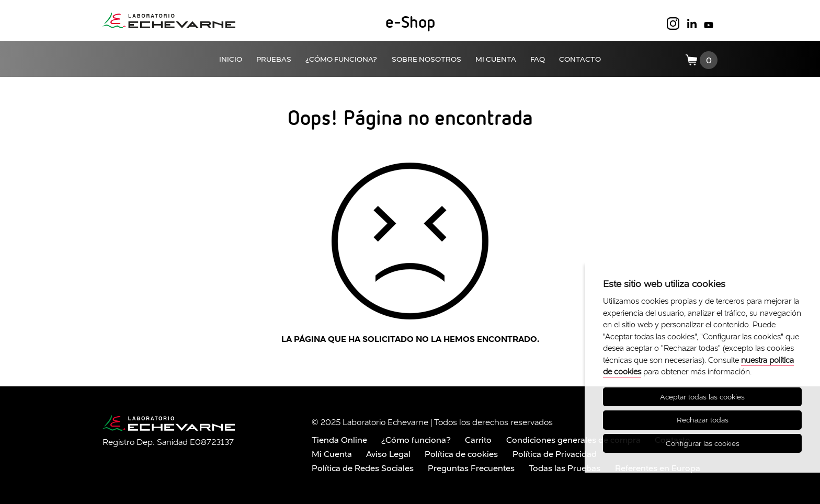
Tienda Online (339, 440)
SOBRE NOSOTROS (426, 59)
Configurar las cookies (703, 443)
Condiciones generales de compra (573, 440)
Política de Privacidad (555, 454)
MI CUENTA (496, 59)
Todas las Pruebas (565, 468)
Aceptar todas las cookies (702, 397)
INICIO (231, 59)
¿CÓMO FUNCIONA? (341, 59)
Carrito (478, 440)
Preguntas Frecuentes (471, 468)
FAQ (538, 59)
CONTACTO (580, 59)
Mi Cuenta (332, 454)
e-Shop (410, 23)
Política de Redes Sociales (363, 468)
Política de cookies (461, 454)
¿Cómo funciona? (416, 440)
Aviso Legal (388, 454)
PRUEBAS (274, 59)
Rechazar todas (703, 420)
